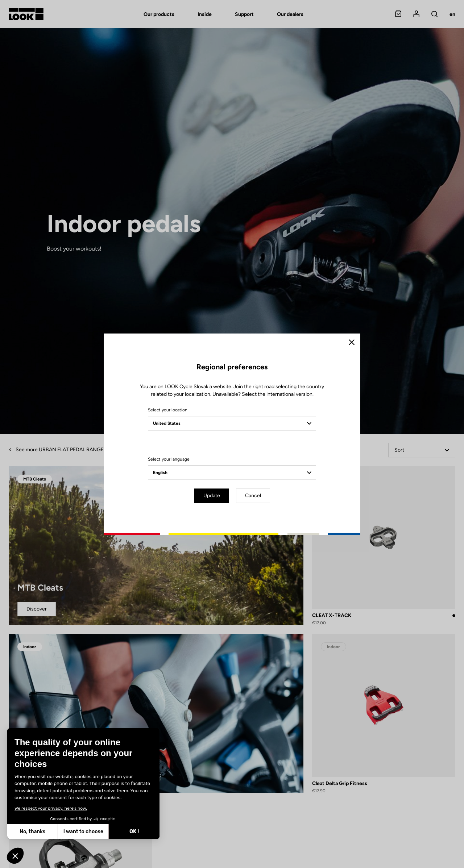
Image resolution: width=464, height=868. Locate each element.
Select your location (168, 410)
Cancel (253, 496)
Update (212, 496)
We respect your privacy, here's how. (50, 808)
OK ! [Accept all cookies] (134, 832)
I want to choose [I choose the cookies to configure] (83, 832)
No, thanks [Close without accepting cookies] (32, 832)
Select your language (169, 459)
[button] (15, 856)
